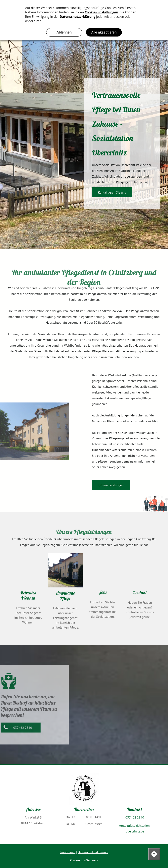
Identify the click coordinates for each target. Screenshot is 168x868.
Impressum (68, 852)
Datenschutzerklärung (93, 852)
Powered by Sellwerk (84, 860)
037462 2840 (135, 817)
